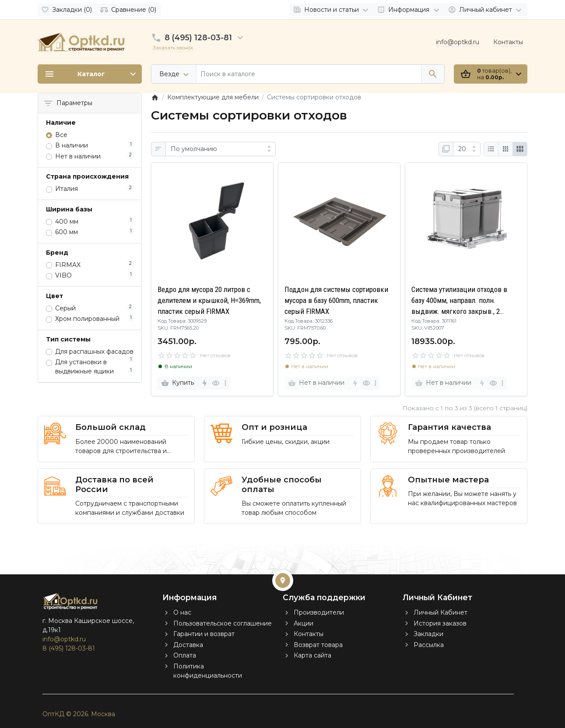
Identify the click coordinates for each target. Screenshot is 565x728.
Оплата (185, 655)
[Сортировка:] (221, 149)
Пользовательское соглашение (223, 623)
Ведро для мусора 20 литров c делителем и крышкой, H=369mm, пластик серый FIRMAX (209, 300)
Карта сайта (312, 655)
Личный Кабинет (440, 612)
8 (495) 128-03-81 (198, 37)
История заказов (440, 623)
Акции (304, 623)
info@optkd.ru (458, 42)
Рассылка (429, 645)
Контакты (508, 42)
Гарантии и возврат (204, 634)
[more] (225, 383)
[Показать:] (467, 149)
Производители (319, 612)
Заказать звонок (173, 48)
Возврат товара (318, 645)
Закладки (428, 634)
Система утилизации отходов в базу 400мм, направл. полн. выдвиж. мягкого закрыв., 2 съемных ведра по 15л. (459, 301)
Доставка (188, 645)
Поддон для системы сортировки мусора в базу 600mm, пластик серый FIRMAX (336, 300)
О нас (182, 612)
